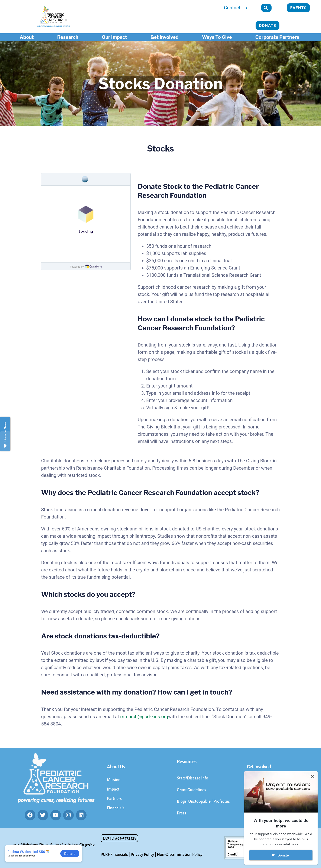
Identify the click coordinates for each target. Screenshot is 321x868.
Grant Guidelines (192, 790)
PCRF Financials (114, 854)
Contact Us (235, 8)
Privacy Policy (142, 854)
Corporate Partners (278, 37)
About (28, 37)
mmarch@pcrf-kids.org (144, 717)
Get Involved (166, 37)
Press (181, 813)
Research (69, 37)
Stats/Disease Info (193, 778)
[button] (119, 838)
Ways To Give (218, 37)
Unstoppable (200, 801)
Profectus (222, 801)
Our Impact (116, 37)
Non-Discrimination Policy (180, 854)
